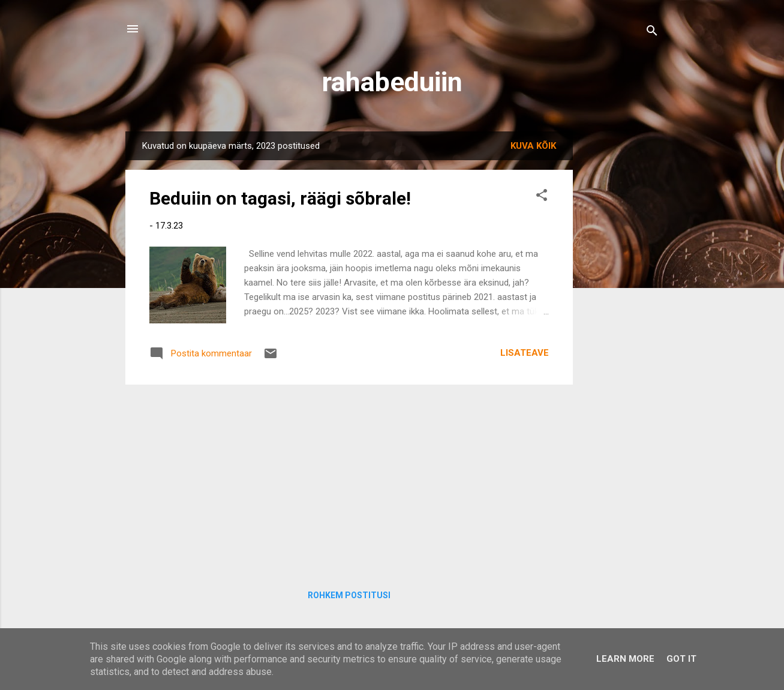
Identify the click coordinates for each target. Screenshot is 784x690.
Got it (681, 659)
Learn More (625, 659)
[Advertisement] (349, 478)
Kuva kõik (533, 146)
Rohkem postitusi (349, 595)
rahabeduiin (392, 82)
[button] (542, 197)
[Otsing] (652, 33)
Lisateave (525, 353)
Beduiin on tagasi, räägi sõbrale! (280, 198)
